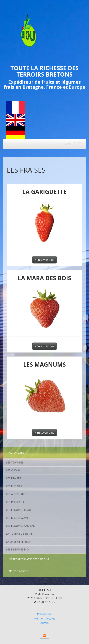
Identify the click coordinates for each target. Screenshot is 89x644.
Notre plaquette (19, 571)
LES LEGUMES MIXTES (20, 510)
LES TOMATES (15, 462)
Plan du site (45, 614)
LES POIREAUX (15, 502)
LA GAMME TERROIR (19, 541)
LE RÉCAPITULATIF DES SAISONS (29, 559)
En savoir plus (44, 260)
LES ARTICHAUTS (17, 494)
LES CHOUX (13, 470)
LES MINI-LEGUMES (18, 518)
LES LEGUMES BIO (17, 549)
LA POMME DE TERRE (19, 534)
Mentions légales (45, 618)
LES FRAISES (14, 478)
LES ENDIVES (14, 486)
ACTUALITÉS (17, 453)
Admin (44, 623)
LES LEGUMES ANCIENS (21, 526)
